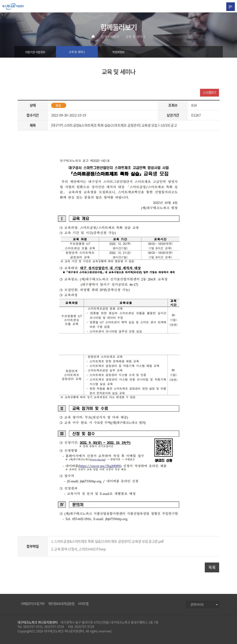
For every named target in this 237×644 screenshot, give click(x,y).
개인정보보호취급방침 (61, 604)
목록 (212, 567)
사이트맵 (83, 604)
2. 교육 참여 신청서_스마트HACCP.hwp (79, 549)
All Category (231, 6)
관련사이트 (197, 605)
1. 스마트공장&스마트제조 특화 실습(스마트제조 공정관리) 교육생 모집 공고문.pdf (107, 541)
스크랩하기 (209, 92)
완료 (58, 105)
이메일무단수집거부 (33, 604)
